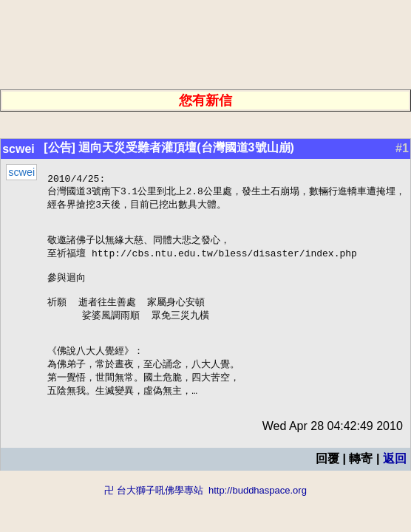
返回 (395, 482)
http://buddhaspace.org (258, 514)
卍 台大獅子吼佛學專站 (154, 514)
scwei (18, 149)
